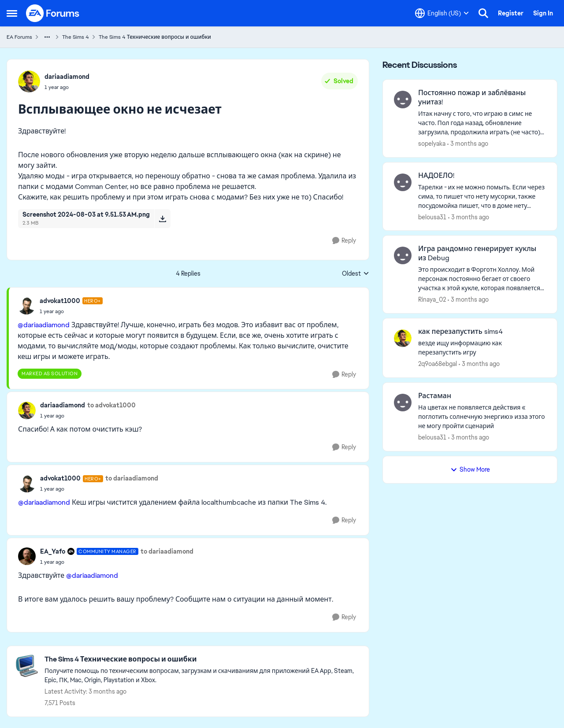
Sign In (543, 13)
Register (511, 13)
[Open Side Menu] (12, 13)
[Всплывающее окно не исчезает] (71, 311)
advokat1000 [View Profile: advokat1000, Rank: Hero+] (60, 301)
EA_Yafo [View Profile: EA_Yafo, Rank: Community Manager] (53, 551)
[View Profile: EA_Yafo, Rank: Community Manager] (27, 556)
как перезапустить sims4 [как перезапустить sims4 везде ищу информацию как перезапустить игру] (460, 332)
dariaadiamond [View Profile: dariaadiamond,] (67, 77)
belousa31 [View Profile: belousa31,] (432, 217)
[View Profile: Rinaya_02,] (403, 255)
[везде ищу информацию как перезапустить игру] (482, 348)
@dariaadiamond (44, 325)
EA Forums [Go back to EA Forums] (19, 37)
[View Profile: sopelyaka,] (403, 100)
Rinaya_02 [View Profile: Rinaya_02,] (432, 299)
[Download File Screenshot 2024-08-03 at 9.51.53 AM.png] (162, 218)
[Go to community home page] (53, 13)
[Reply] (344, 241)
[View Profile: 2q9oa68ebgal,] (403, 338)
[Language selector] (442, 13)
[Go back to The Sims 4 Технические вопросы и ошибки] (202, 660)
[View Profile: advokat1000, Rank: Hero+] (26, 306)
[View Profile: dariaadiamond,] (29, 81)
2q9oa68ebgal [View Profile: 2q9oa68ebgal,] (438, 364)
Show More (470, 469)
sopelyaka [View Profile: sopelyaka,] (432, 144)
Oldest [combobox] (356, 274)
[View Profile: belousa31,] (403, 182)
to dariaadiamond (132, 478)
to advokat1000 (111, 405)
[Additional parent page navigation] (47, 37)
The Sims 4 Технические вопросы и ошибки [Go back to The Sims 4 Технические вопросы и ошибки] (155, 37)
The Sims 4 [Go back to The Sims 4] (76, 37)
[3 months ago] (468, 144)
